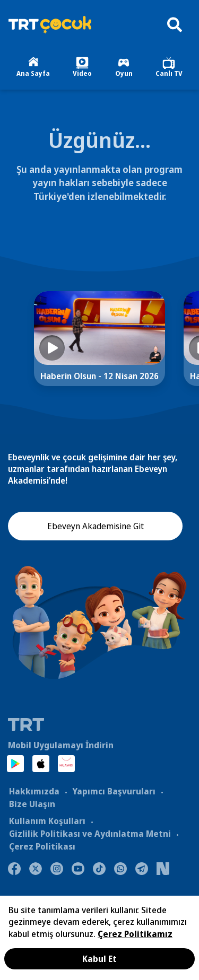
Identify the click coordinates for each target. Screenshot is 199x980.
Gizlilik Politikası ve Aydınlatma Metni (90, 834)
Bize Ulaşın (32, 804)
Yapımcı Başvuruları (114, 791)
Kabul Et (99, 959)
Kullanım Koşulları (47, 821)
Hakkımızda (34, 791)
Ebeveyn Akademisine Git (96, 526)
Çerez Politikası (42, 846)
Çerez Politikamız (135, 934)
